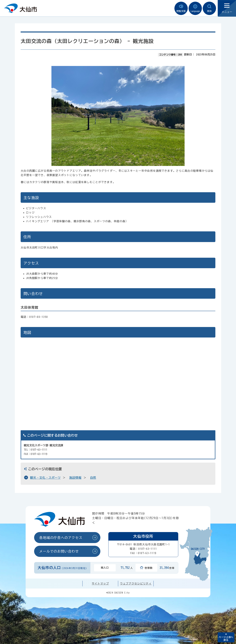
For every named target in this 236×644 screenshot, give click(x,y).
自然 (93, 478)
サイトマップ (100, 584)
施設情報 (75, 478)
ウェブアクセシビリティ (136, 584)
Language (195, 8)
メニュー (227, 8)
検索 (209, 8)
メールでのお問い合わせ (59, 551)
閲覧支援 (181, 8)
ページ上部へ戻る (226, 639)
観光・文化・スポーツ (45, 478)
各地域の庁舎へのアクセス (61, 538)
